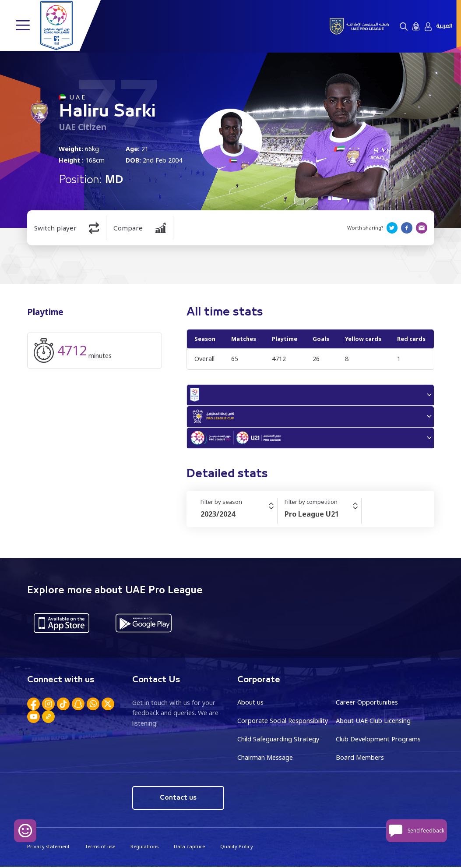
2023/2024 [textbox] (218, 515)
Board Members (360, 758)
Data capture (189, 847)
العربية (444, 26)
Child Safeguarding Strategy (278, 740)
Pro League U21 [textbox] (312, 515)
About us (250, 703)
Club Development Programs (378, 740)
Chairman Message (265, 758)
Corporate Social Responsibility (283, 722)
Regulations (144, 847)
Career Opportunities (367, 703)
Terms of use (100, 847)
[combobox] (239, 515)
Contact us (178, 799)
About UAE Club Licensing (373, 722)
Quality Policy (236, 847)
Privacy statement (48, 847)
